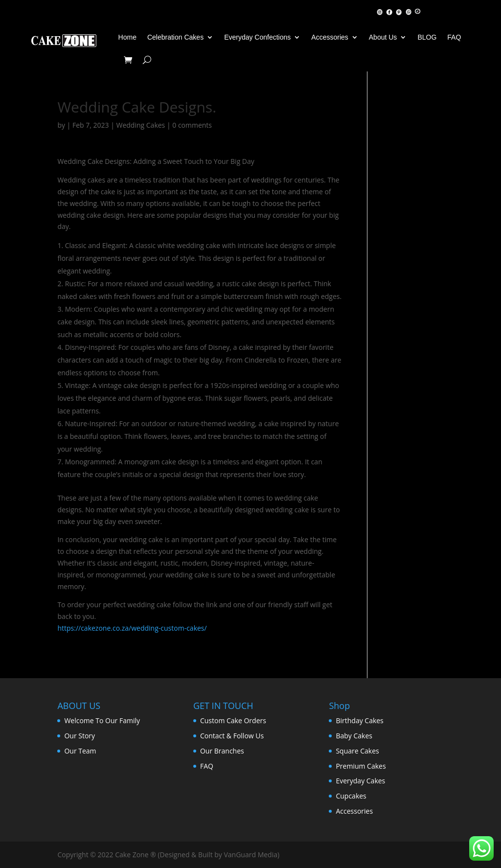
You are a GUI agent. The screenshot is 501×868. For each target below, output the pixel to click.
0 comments (192, 125)
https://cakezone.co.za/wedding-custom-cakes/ (132, 628)
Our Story (80, 736)
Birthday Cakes (359, 720)
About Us (383, 37)
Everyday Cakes (360, 781)
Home (127, 37)
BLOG (427, 37)
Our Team (80, 751)
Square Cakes (357, 751)
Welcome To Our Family (102, 720)
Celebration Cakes (175, 37)
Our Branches (222, 751)
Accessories (330, 37)
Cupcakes (351, 796)
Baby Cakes (354, 736)
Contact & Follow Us (232, 736)
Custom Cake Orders (233, 720)
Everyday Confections (257, 37)
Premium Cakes (361, 766)
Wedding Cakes (141, 125)
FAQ (454, 37)
